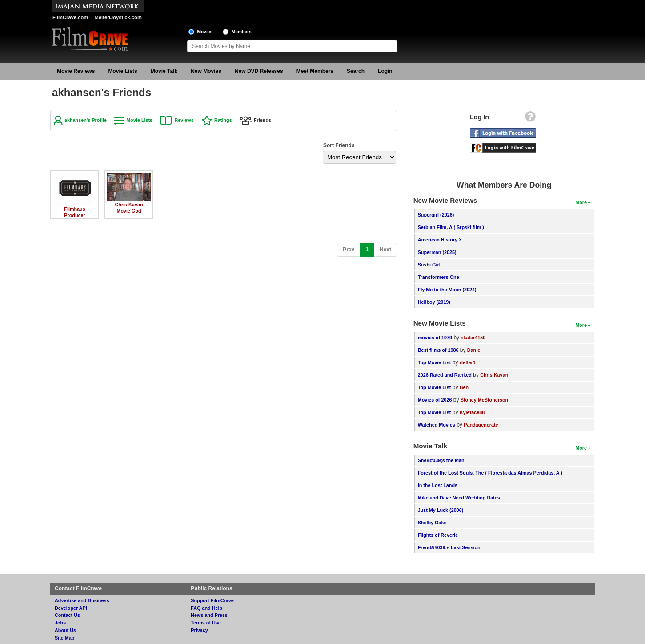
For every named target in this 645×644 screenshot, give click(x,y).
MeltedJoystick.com (118, 17)
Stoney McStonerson (484, 400)
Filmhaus (74, 209)
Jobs (60, 623)
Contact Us (67, 615)
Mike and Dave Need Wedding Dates (459, 498)
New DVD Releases (259, 71)
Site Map (64, 638)
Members (242, 32)
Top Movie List (435, 362)
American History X (440, 240)
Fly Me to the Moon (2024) (447, 290)
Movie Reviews (76, 71)
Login (385, 71)
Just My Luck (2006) (441, 510)
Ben (464, 387)
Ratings (223, 120)
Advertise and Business (82, 600)
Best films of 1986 (438, 350)
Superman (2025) (437, 252)
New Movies (206, 71)
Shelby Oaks (432, 523)
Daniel (474, 350)
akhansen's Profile (86, 120)
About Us (65, 630)
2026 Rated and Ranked (445, 375)
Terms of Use (206, 623)
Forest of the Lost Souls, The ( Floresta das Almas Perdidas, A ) (490, 473)
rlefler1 (468, 362)
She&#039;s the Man (441, 460)
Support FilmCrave (212, 600)
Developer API (71, 608)
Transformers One (439, 277)
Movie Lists (122, 71)
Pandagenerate (481, 425)
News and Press (209, 615)
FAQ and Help (206, 608)
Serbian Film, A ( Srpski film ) (451, 227)
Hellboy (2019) (434, 302)
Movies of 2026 (435, 400)
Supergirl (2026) (436, 215)
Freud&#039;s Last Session (449, 547)
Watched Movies (437, 425)
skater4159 (473, 338)
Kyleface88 (472, 412)
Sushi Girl (429, 265)
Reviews (184, 120)
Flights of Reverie (438, 535)
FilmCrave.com (70, 17)
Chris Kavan (129, 205)
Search (356, 71)
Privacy (199, 630)
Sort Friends (339, 145)
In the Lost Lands (438, 485)
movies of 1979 (435, 338)
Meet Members (315, 71)
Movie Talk (164, 71)
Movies (205, 32)
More (581, 202)
